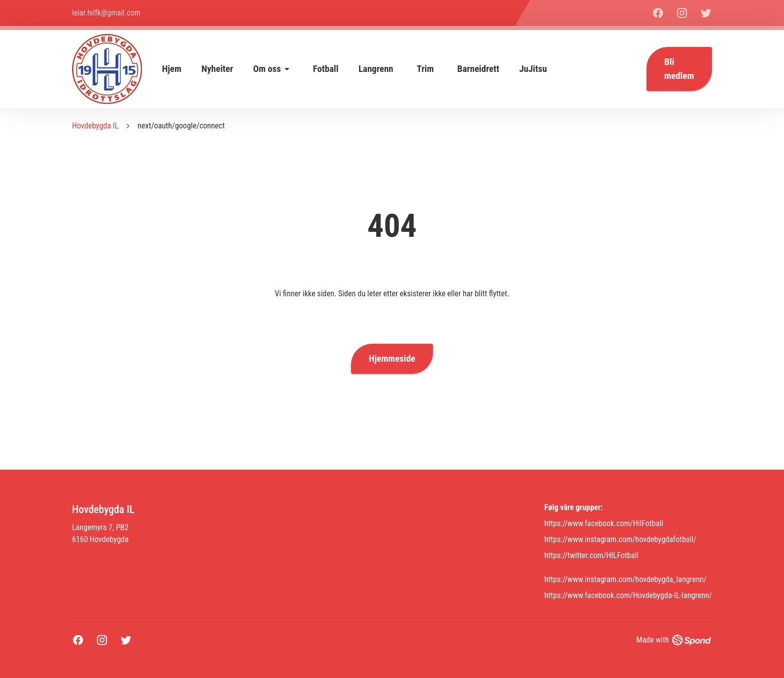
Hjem (172, 69)
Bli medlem (679, 69)
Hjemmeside (392, 359)
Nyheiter (217, 69)
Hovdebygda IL (95, 126)
